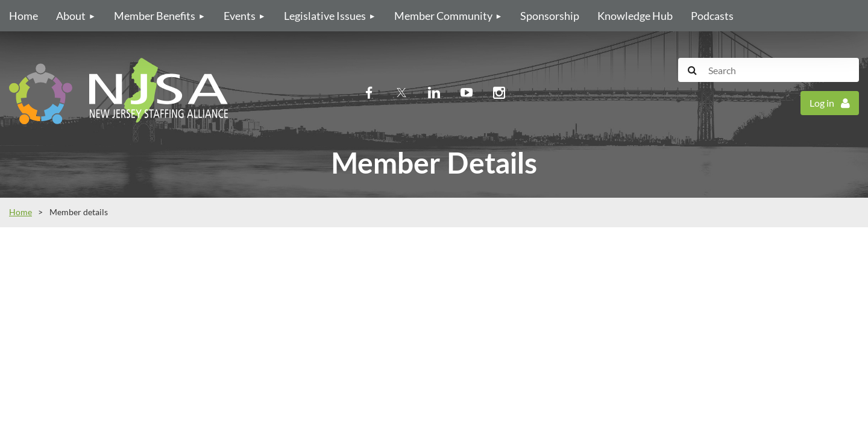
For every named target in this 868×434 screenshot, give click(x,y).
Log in (822, 103)
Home (20, 212)
